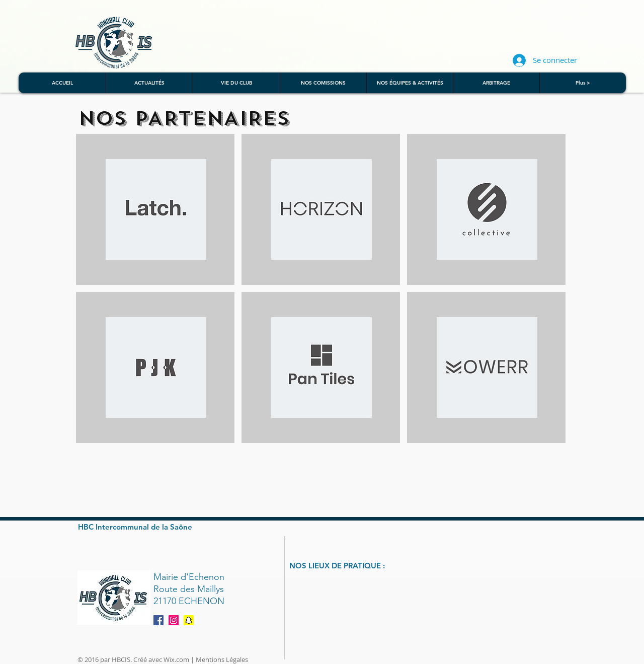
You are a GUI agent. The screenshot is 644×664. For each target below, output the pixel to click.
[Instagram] (174, 620)
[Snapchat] (189, 620)
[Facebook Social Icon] (158, 620)
